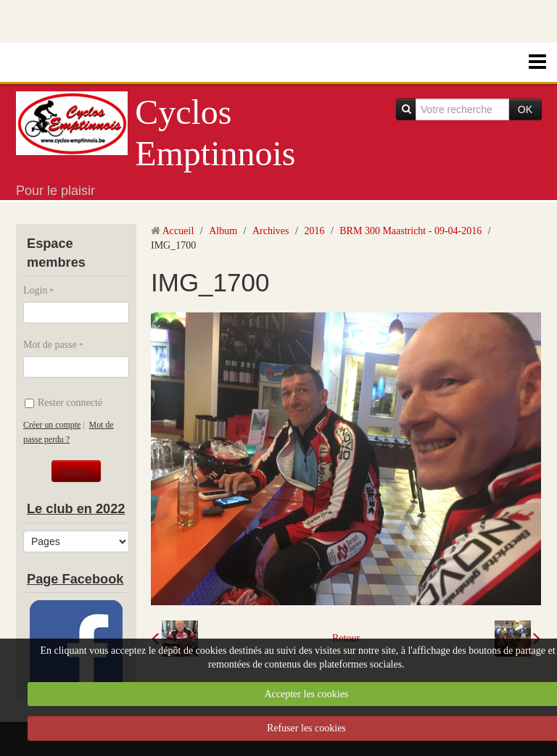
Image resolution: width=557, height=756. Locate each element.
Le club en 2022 (76, 509)
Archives (271, 231)
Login (35, 290)
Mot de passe (50, 345)
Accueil (178, 231)
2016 (314, 231)
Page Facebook (75, 579)
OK (525, 109)
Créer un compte (52, 425)
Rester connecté (63, 403)
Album (223, 231)
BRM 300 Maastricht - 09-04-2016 (410, 231)
